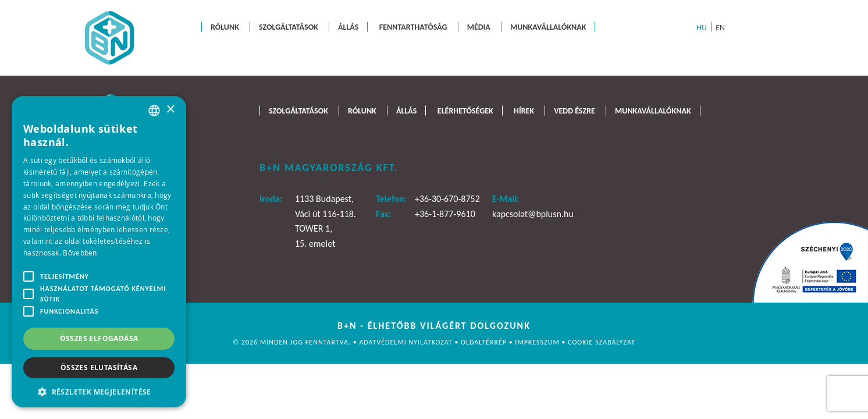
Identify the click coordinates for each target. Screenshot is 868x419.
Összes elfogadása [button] (99, 338)
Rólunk (225, 26)
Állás (348, 26)
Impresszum (538, 342)
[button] (99, 391)
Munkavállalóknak (548, 26)
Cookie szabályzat (602, 342)
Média (479, 26)
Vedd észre (574, 110)
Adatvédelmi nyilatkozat (407, 342)
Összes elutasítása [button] (99, 367)
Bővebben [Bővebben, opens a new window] (80, 253)
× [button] (170, 110)
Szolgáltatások (289, 26)
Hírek (524, 110)
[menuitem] (702, 27)
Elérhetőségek (465, 110)
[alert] (99, 252)
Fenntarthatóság (413, 26)
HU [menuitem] (702, 27)
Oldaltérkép (485, 342)
